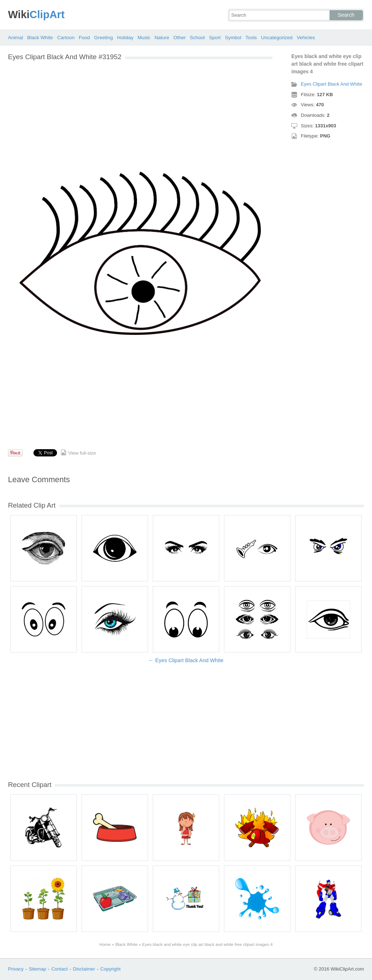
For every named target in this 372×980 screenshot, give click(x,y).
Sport (215, 38)
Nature (162, 38)
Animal (15, 38)
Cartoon (66, 38)
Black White (40, 38)
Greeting (104, 38)
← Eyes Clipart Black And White (186, 660)
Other (179, 38)
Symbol (233, 38)
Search (346, 15)
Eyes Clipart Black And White (331, 84)
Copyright (110, 969)
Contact (59, 969)
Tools (251, 38)
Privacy (16, 969)
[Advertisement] (140, 115)
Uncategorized (277, 38)
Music (144, 38)
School (197, 38)
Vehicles (306, 38)
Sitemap (37, 969)
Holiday (125, 38)
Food (84, 38)
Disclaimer (84, 969)
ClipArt (36, 15)
